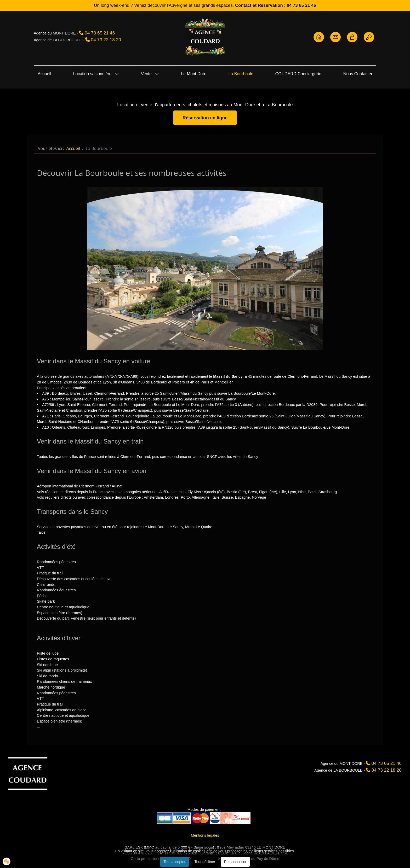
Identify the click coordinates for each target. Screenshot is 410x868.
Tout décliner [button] (205, 862)
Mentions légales (205, 835)
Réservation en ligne (205, 118)
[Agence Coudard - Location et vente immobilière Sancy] (205, 37)
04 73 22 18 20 (106, 40)
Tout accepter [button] (174, 862)
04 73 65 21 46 (100, 33)
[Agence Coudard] (28, 773)
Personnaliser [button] (235, 862)
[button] (7, 861)
